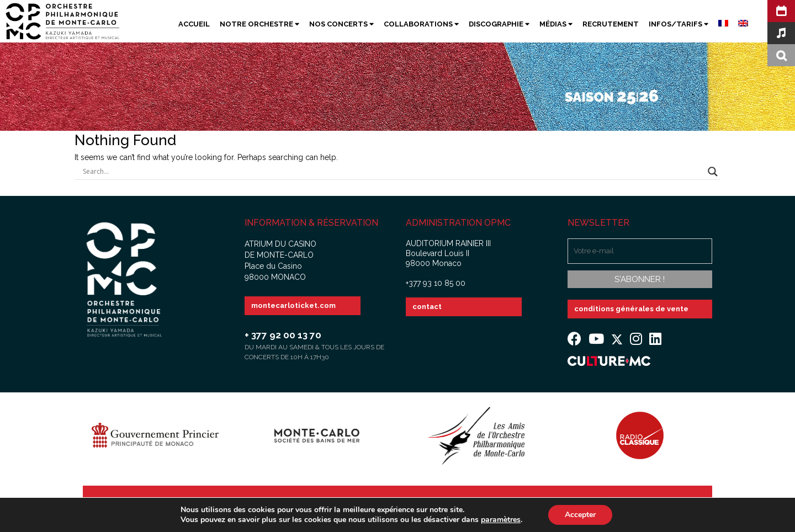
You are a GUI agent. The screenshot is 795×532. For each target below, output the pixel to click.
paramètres (501, 520)
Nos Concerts (341, 24)
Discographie (499, 24)
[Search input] (393, 172)
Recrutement (611, 24)
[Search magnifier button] (713, 172)
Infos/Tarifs (679, 24)
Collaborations (421, 24)
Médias (556, 24)
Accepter (580, 515)
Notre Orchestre (259, 24)
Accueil (194, 24)
